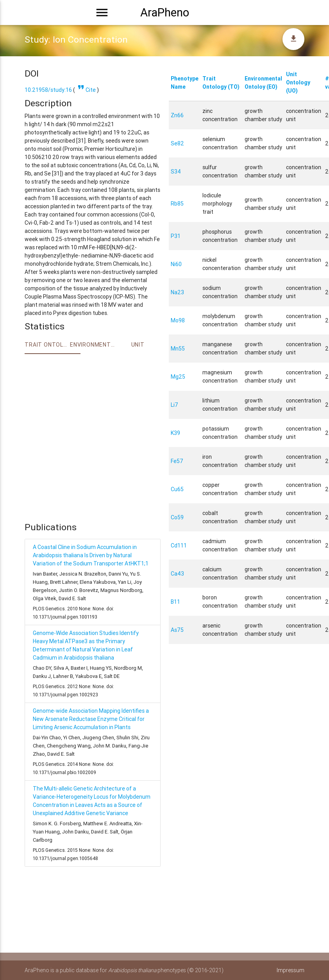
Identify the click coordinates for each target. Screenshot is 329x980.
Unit (138, 345)
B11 (175, 602)
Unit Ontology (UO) (298, 82)
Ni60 (176, 264)
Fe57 (177, 461)
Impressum (291, 970)
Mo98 (178, 320)
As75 (177, 630)
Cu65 (177, 489)
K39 (175, 433)
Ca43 (177, 574)
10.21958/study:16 (48, 90)
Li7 (174, 405)
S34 (176, 172)
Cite (86, 90)
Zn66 (177, 115)
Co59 (177, 517)
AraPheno (165, 13)
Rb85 (177, 204)
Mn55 (178, 349)
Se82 (177, 143)
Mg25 (178, 377)
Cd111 (179, 545)
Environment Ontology (93, 345)
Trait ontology (47, 345)
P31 (176, 236)
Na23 (177, 292)
